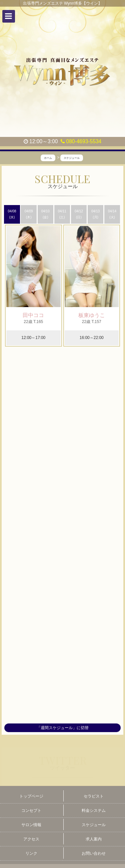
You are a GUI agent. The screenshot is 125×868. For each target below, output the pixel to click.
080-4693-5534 (81, 141)
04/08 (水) (12, 214)
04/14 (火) (112, 214)
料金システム (94, 811)
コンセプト (31, 811)
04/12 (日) (79, 214)
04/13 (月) (95, 214)
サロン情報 (31, 825)
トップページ (31, 796)
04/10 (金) (45, 214)
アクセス (31, 839)
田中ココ (33, 316)
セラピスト (94, 796)
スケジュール (94, 825)
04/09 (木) (29, 214)
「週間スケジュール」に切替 (63, 728)
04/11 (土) (62, 214)
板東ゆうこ (92, 316)
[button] (9, 16)
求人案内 (94, 839)
